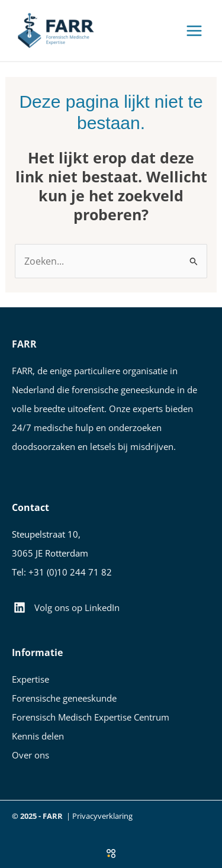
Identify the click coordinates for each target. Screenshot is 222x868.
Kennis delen (38, 736)
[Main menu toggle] (194, 30)
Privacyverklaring (102, 816)
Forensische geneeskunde (64, 698)
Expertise (30, 679)
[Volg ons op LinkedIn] (67, 607)
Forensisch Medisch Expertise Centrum (91, 717)
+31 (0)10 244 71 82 (70, 572)
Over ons (30, 755)
